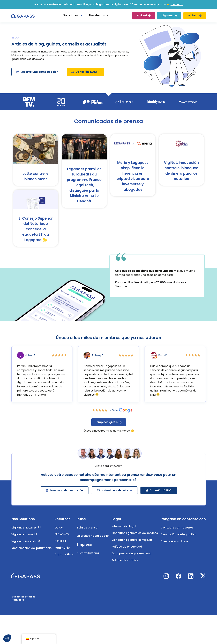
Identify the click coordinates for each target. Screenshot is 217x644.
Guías (59, 531)
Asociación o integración (178, 538)
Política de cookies (125, 564)
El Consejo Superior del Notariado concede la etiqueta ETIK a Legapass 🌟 (36, 233)
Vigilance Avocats (24, 545)
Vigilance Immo (22, 538)
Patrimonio (62, 551)
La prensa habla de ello (93, 539)
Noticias (60, 544)
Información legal (124, 530)
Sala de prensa (87, 531)
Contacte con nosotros (177, 531)
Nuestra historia (88, 557)
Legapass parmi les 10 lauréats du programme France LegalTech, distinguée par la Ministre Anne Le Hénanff (84, 189)
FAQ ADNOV (62, 538)
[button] (7, 638)
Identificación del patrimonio (32, 552)
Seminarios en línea (174, 545)
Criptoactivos (64, 558)
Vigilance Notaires (24, 531)
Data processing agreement (131, 557)
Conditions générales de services (135, 537)
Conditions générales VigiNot (132, 543)
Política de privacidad (127, 550)
